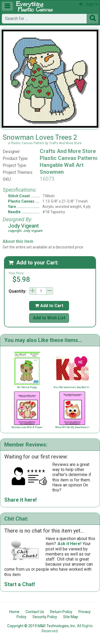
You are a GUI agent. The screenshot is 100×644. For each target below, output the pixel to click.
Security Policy (45, 617)
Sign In (89, 4)
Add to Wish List (49, 318)
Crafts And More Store (68, 151)
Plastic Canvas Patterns (69, 158)
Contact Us (35, 612)
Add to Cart (49, 306)
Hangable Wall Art (62, 165)
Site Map (71, 617)
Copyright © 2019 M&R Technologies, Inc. (42, 626)
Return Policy (61, 612)
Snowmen (52, 172)
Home (14, 612)
